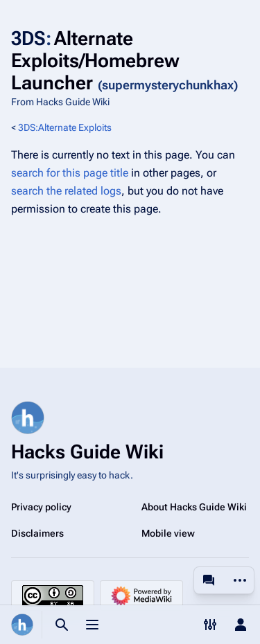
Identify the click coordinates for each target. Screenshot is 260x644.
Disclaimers (37, 533)
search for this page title (70, 173)
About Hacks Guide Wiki (194, 507)
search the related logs (66, 191)
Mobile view (168, 533)
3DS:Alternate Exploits (65, 127)
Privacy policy (41, 507)
